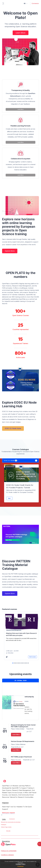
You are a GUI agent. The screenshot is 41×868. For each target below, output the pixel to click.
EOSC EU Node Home (13, 428)
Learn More (21, 33)
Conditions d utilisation (7, 855)
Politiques (4, 825)
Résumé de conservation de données (11, 822)
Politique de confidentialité (9, 851)
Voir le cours (32, 657)
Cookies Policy (21, 864)
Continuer (20, 866)
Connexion (35, 3)
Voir (9, 498)
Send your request (8, 813)
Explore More (10, 251)
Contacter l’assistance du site (11, 815)
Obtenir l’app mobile (6, 827)
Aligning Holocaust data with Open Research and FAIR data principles (21, 634)
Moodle (8, 831)
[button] (26, 4)
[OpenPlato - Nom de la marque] (20, 844)
